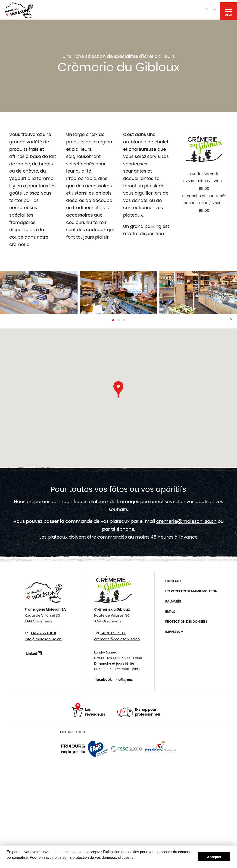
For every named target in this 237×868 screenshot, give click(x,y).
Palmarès (173, 602)
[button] (113, 320)
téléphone (123, 529)
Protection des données (186, 622)
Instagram (125, 679)
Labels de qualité (73, 732)
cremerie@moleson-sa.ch (186, 521)
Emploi (171, 612)
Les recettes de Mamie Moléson (191, 591)
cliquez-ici (126, 857)
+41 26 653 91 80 (113, 633)
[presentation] (230, 320)
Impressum (174, 632)
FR (206, 9)
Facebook (104, 679)
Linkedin (35, 653)
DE (214, 9)
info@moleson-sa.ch (43, 639)
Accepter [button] (214, 857)
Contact (173, 581)
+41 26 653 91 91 (43, 633)
